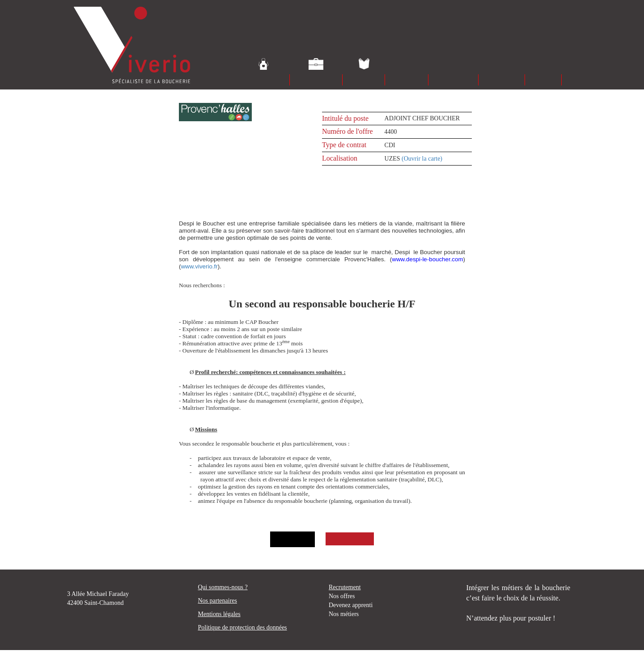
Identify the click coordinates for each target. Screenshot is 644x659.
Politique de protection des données (243, 627)
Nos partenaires (218, 601)
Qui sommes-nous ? (223, 587)
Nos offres (342, 596)
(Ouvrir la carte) (422, 159)
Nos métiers (344, 614)
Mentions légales (219, 614)
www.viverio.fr (199, 266)
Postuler (348, 539)
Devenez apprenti (351, 605)
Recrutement (345, 587)
